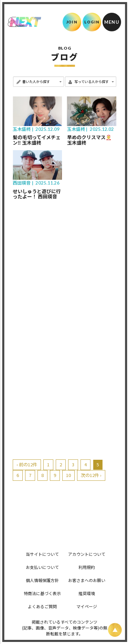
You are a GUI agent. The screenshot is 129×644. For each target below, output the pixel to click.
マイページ (87, 606)
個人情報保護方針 (42, 580)
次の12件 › (91, 475)
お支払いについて (42, 567)
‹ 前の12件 (27, 464)
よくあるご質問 (42, 606)
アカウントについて (87, 554)
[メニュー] (112, 22)
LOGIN (92, 22)
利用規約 (87, 567)
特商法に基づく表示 (42, 593)
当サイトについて (42, 554)
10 (68, 475)
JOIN (72, 22)
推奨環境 (87, 593)
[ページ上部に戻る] (115, 630)
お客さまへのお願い (87, 580)
